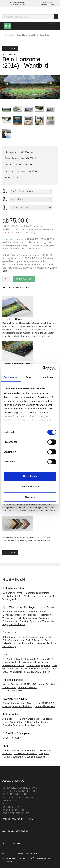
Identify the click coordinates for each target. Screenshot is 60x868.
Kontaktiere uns (12, 862)
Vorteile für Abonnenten (19, 791)
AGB (5, 804)
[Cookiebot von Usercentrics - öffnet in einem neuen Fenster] (43, 368)
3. (5, 208)
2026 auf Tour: (48, 2)
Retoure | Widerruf (15, 794)
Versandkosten (38, 226)
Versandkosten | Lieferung (20, 788)
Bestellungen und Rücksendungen (30, 859)
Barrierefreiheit (13, 810)
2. (5, 199)
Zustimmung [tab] (11, 377)
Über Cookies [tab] (48, 377)
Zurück (10, 48)
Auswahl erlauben (30, 486)
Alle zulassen (30, 476)
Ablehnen (30, 497)
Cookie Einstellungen (16, 813)
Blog (5, 859)
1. (5, 191)
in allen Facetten (18, 5)
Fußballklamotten (18, 2)
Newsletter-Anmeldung (18, 797)
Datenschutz (11, 807)
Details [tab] (29, 377)
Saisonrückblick (48, 5)
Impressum (9, 800)
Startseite (10, 35)
